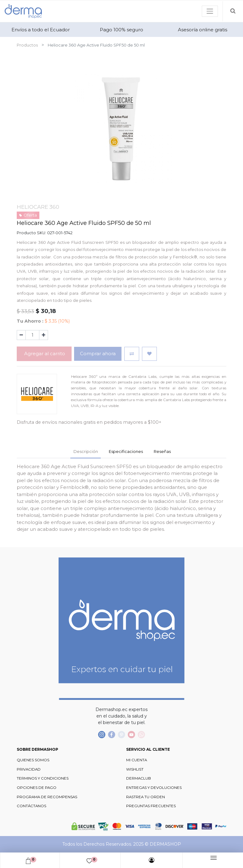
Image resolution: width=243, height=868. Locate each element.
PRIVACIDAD (29, 769)
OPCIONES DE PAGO (37, 788)
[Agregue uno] (44, 335)
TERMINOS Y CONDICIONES (43, 778)
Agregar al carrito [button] (44, 353)
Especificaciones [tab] (126, 451)
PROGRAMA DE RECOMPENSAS (47, 797)
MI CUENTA (137, 760)
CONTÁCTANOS (31, 806)
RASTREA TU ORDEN (146, 797)
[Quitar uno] (21, 335)
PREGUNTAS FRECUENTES (151, 806)
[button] (132, 354)
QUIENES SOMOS (33, 760)
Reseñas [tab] (162, 451)
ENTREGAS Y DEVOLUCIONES (154, 788)
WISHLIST (135, 769)
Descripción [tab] (86, 451)
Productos (27, 45)
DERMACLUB (139, 778)
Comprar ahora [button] (98, 353)
